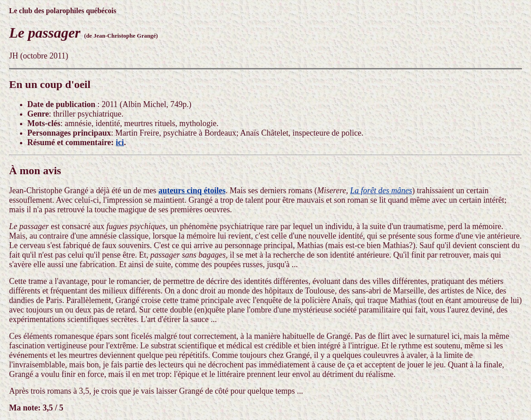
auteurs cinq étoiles (192, 190)
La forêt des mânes (381, 190)
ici (120, 142)
